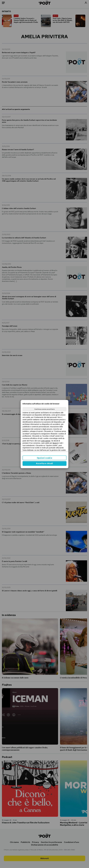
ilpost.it (55, 443)
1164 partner (46, 441)
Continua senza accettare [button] (44, 409)
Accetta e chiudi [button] (44, 463)
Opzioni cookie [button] (45, 458)
